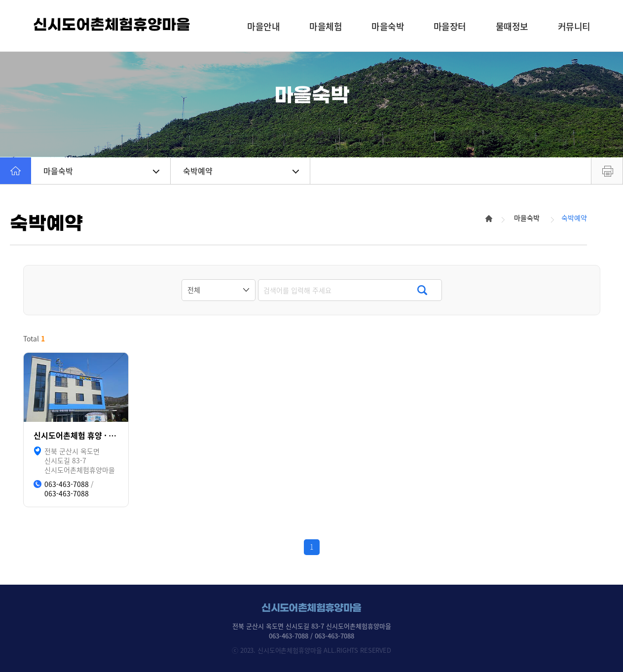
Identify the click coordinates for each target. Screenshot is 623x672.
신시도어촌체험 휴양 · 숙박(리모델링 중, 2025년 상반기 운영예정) (76, 435)
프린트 (607, 171)
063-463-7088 (67, 484)
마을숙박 (101, 171)
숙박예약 (241, 171)
